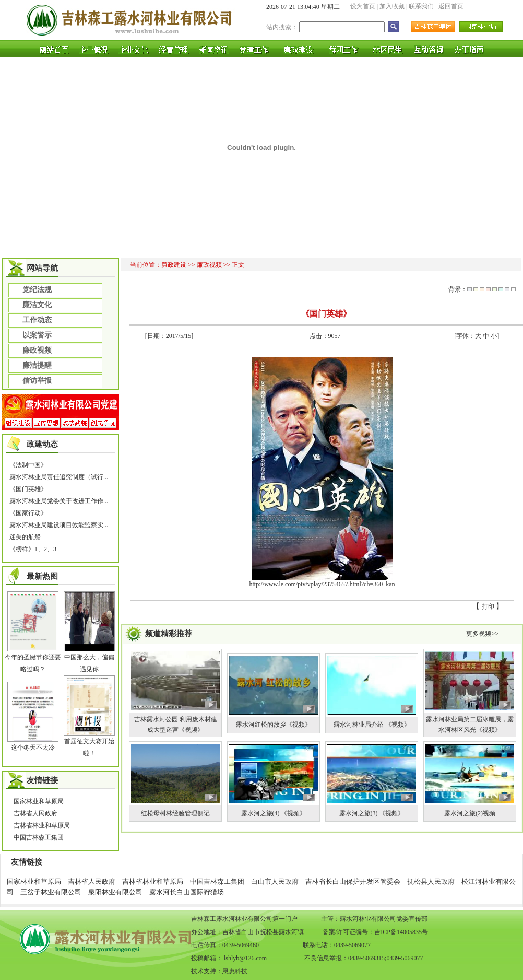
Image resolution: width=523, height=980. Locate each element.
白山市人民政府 (275, 882)
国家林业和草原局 (39, 801)
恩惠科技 (235, 971)
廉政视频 (37, 350)
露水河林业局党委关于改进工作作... (59, 501)
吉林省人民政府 (35, 813)
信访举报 (37, 380)
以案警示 (37, 335)
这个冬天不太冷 (33, 748)
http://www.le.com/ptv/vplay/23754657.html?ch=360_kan (322, 584)
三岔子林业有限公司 (51, 892)
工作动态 (37, 320)
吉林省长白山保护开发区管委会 (353, 882)
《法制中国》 (28, 465)
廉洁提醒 (37, 365)
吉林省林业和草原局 (42, 825)
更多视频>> (482, 634)
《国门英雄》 (28, 489)
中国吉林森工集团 (39, 837)
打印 (488, 606)
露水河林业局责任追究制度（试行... (59, 477)
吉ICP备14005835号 (401, 932)
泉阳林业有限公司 (115, 892)
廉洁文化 (37, 305)
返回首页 (451, 6)
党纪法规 (37, 289)
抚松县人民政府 (431, 882)
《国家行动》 (28, 513)
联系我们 (421, 6)
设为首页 (363, 6)
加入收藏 (392, 6)
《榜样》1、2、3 (33, 549)
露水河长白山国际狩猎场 (187, 892)
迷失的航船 (25, 537)
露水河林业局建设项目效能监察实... (59, 525)
